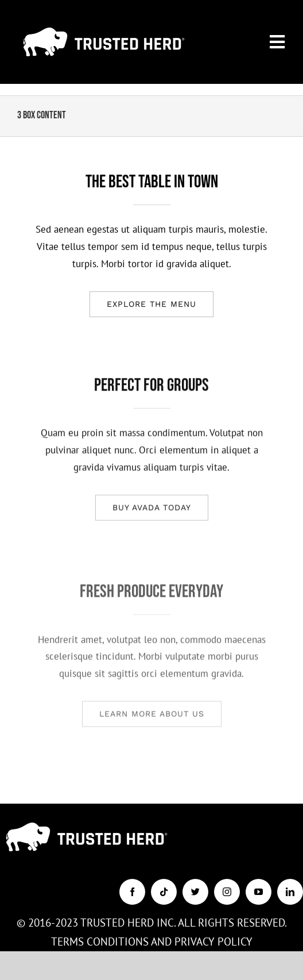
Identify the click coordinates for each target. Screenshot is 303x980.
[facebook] (132, 892)
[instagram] (227, 892)
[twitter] (195, 892)
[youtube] (259, 892)
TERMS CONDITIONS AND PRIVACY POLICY (152, 942)
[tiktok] (164, 892)
